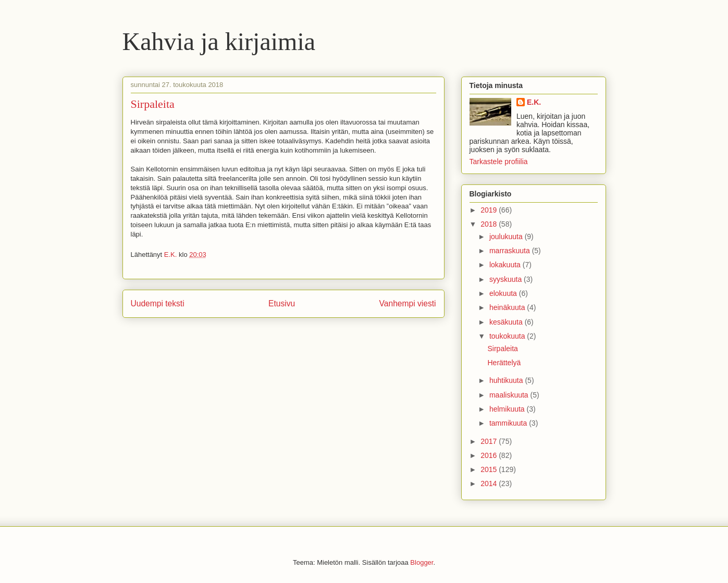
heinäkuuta (508, 307)
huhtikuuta (507, 380)
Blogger (422, 562)
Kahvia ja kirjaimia (219, 41)
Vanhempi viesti (408, 303)
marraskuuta (511, 251)
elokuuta (504, 293)
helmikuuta (508, 409)
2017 (490, 441)
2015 (490, 469)
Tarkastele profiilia (499, 162)
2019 (490, 210)
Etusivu (282, 303)
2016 (490, 455)
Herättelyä (504, 363)
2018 (490, 224)
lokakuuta (506, 265)
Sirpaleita (502, 349)
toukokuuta (508, 336)
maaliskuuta (510, 395)
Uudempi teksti (158, 303)
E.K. (534, 102)
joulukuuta (507, 237)
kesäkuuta (507, 322)
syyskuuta (507, 279)
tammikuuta (509, 423)
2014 (490, 483)
